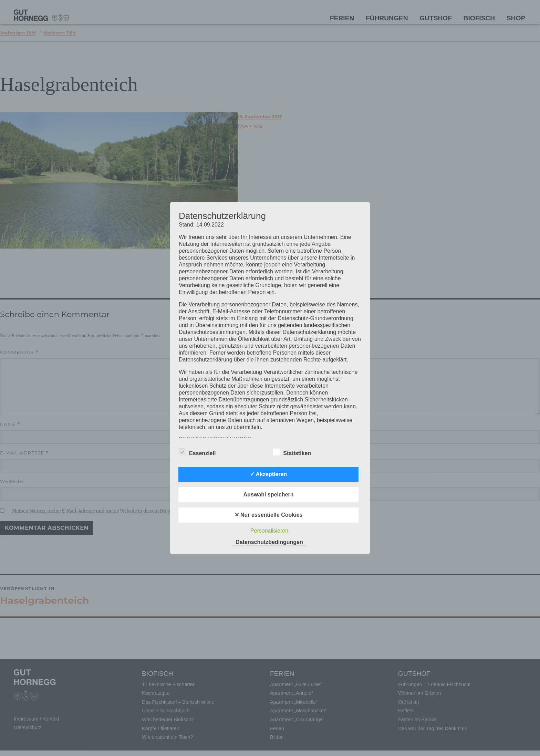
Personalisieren (269, 531)
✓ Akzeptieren (269, 474)
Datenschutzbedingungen (269, 542)
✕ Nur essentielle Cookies (269, 515)
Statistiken (292, 452)
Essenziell (197, 452)
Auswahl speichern (269, 495)
